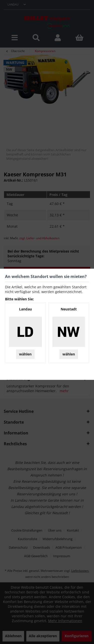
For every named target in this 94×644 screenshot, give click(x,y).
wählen (25, 354)
